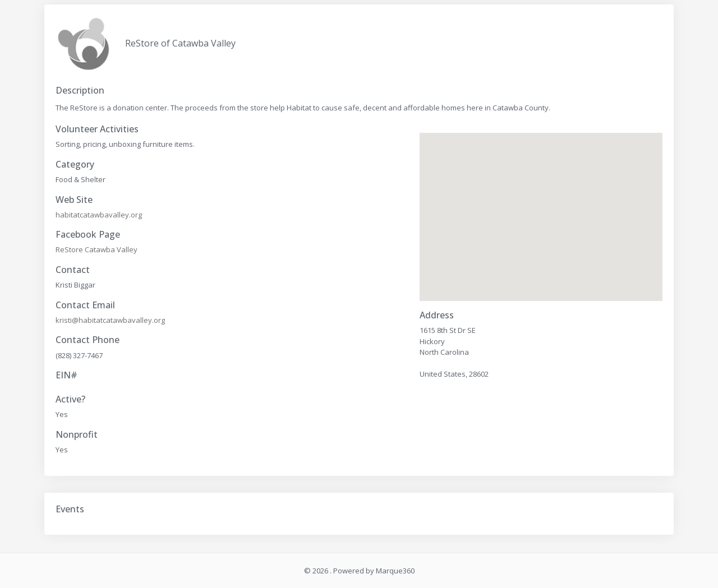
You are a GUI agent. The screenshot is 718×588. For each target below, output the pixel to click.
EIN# (66, 375)
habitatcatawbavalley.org (99, 215)
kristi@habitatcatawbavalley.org (110, 320)
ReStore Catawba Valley (96, 249)
